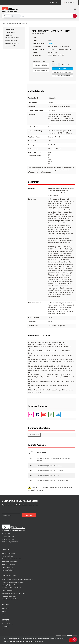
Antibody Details (10, 30)
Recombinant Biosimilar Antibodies (12, 559)
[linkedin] (9, 534)
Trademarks (5, 627)
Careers (4, 614)
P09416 (51, 322)
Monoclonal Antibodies (8, 564)
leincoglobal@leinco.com (10, 542)
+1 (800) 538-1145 (8, 539)
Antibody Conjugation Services (10, 585)
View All (50, 44)
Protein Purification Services (10, 599)
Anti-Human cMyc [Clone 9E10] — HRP (50, 466)
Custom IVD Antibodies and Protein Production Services (18, 579)
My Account (54, 2)
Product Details (10, 32)
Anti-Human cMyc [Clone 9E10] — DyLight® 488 (53, 481)
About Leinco (6, 608)
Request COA (34, 435)
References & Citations (12, 38)
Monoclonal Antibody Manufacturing (12, 588)
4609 (50, 318)
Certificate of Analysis (12, 43)
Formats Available (10, 46)
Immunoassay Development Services (12, 582)
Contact (4, 611)
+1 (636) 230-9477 (8, 537)
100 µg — (41, 65)
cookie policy (41, 641)
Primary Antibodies (7, 567)
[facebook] (3, 534)
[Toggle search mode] (12, 16)
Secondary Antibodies (8, 570)
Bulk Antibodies (8, 553)
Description (8, 35)
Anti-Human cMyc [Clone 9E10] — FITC (50, 476)
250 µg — (41, 70)
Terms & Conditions (7, 624)
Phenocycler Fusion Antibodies (10, 562)
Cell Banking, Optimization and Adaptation (14, 593)
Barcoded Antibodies (8, 556)
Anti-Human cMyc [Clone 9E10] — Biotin (50, 471)
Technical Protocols (11, 41)
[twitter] (6, 534)
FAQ (3, 630)
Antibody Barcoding (7, 591)
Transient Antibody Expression (10, 596)
